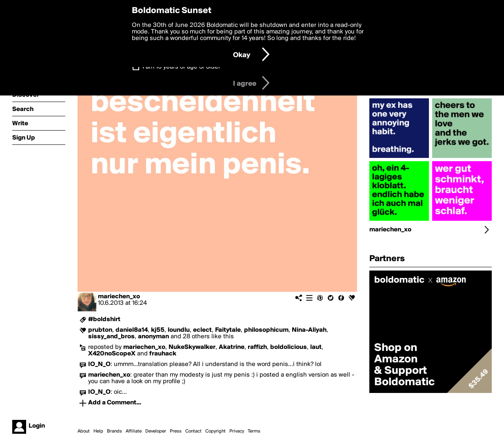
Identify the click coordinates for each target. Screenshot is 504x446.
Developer (156, 431)
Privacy (237, 431)
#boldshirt (104, 320)
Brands (114, 431)
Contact (193, 431)
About (84, 431)
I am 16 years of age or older (181, 67)
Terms (254, 431)
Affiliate (134, 431)
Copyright (215, 431)
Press (176, 431)
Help (98, 431)
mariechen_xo (119, 297)
